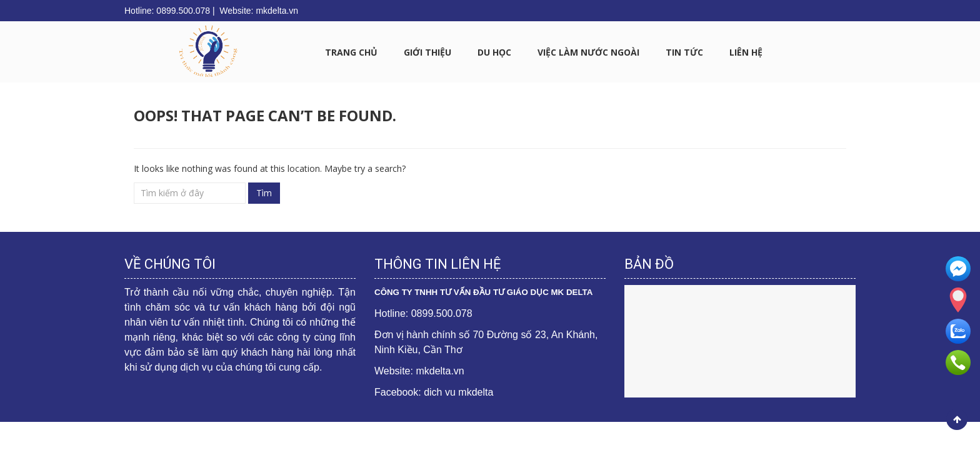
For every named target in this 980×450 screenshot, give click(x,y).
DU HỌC (494, 52)
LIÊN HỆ (746, 52)
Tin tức (684, 52)
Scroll (957, 419)
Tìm (264, 193)
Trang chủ (351, 52)
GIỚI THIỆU (427, 52)
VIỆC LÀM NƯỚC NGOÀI (588, 52)
